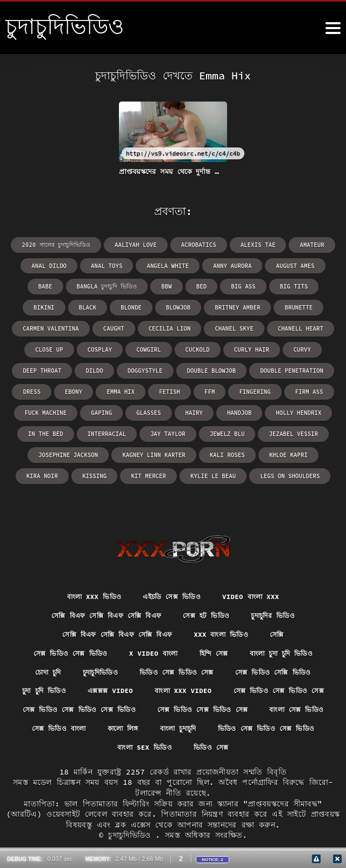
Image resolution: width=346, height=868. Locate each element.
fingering (68, 388)
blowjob (77, 306)
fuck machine (176, 388)
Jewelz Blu (57, 429)
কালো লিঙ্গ (74, 727)
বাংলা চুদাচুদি (136, 727)
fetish (315, 368)
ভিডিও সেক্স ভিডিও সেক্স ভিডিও (235, 727)
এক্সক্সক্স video (166, 668)
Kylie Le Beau (134, 470)
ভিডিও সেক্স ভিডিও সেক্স (178, 648)
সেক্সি (289, 608)
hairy (319, 388)
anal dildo (36, 265)
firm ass (119, 388)
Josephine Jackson (195, 429)
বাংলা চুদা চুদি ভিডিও (292, 628)
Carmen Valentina (255, 306)
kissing (230, 450)
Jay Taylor (288, 409)
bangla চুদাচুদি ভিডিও (48, 285)
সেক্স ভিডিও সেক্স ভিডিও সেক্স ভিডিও (235, 688)
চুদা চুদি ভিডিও (93, 668)
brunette (192, 306)
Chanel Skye (99, 327)
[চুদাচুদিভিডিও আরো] (333, 28)
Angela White (150, 265)
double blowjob (44, 368)
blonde (31, 306)
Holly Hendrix (110, 409)
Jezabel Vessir (121, 429)
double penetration (121, 368)
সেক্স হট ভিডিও (211, 588)
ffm (24, 388)
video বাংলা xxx (259, 568)
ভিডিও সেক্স (215, 747)
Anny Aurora (211, 265)
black (317, 285)
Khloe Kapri (123, 450)
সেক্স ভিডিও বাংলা (277, 707)
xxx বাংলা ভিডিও (229, 608)
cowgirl (317, 327)
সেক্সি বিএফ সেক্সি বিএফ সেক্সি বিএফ (99, 588)
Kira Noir (179, 450)
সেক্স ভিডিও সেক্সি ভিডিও (284, 648)
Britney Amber (134, 306)
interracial (230, 409)
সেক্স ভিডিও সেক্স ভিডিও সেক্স (98, 688)
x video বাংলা (151, 628)
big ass (179, 285)
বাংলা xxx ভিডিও (85, 568)
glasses (275, 388)
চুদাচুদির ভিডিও (285, 588)
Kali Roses (64, 450)
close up (221, 327)
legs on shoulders (207, 470)
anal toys (91, 265)
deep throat (197, 347)
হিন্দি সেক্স (217, 628)
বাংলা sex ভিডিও (143, 747)
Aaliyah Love (136, 244)
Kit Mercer (282, 450)
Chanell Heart (163, 327)
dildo (247, 347)
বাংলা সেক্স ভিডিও (193, 707)
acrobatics (196, 244)
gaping (230, 388)
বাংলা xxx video (246, 668)
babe (320, 265)
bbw (105, 285)
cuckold (46, 347)
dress (182, 368)
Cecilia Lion (38, 327)
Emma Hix (268, 368)
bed (139, 285)
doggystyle (296, 347)
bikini (275, 285)
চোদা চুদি (34, 648)
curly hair (98, 347)
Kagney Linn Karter (276, 429)
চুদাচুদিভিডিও (92, 648)
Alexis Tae (253, 244)
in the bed (171, 409)
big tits (228, 285)
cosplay (270, 327)
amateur (305, 244)
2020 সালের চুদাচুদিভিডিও (61, 244)
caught (315, 306)
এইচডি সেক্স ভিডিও (172, 568)
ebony (223, 368)
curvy (147, 347)
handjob (53, 409)
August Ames (271, 265)
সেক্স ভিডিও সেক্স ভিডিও (59, 628)
